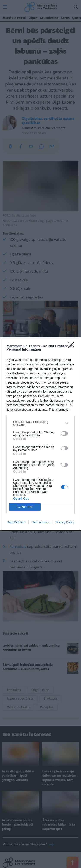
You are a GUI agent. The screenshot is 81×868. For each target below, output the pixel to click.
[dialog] (40, 434)
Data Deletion (16, 522)
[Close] (73, 346)
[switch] (64, 433)
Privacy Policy (65, 522)
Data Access (40, 522)
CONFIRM (25, 507)
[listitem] (40, 423)
